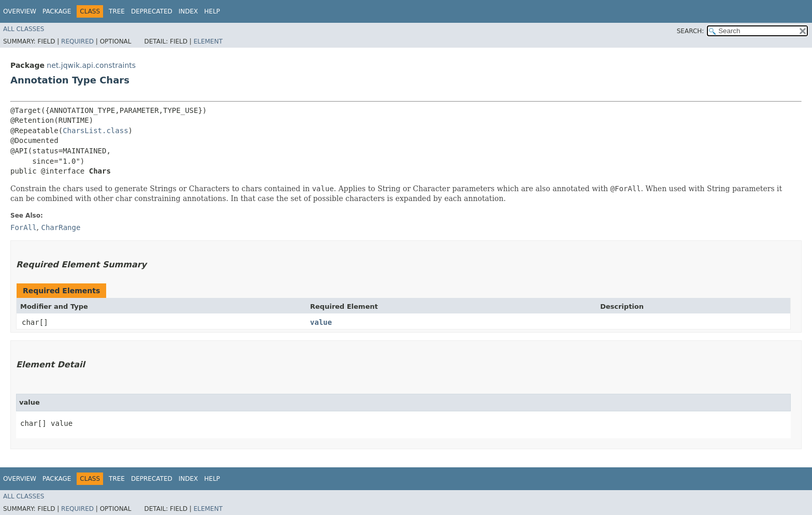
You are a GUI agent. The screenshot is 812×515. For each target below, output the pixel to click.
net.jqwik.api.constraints (91, 65)
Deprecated (152, 11)
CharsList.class (95, 131)
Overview (20, 11)
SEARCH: (691, 31)
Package (57, 11)
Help (212, 11)
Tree (117, 11)
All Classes (24, 29)
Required (77, 41)
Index (189, 11)
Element (208, 41)
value (321, 322)
